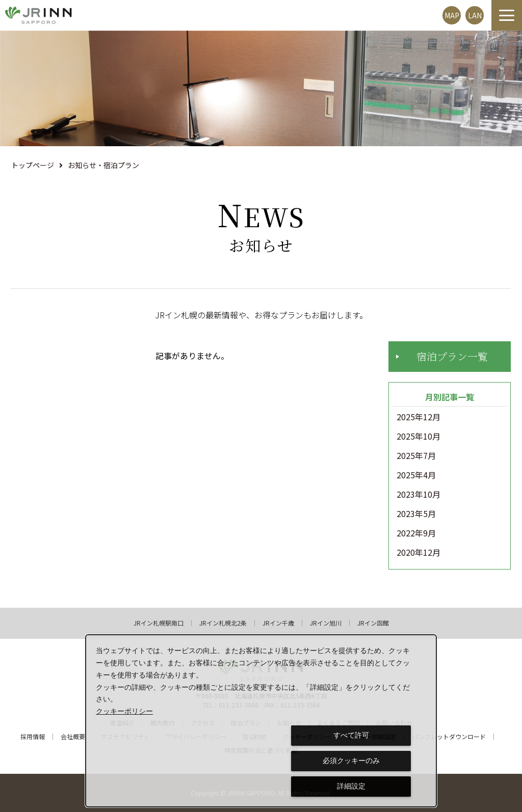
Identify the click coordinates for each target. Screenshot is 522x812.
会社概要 (73, 737)
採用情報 (33, 737)
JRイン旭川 (326, 623)
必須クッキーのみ (351, 761)
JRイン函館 (373, 623)
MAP (452, 15)
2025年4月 (416, 475)
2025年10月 (419, 437)
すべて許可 (351, 735)
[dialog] (261, 721)
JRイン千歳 (278, 623)
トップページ (33, 165)
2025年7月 (416, 456)
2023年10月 (419, 495)
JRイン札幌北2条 (223, 623)
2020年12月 (419, 553)
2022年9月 (416, 533)
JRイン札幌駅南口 (159, 623)
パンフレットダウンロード (449, 737)
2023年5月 (416, 514)
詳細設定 (351, 786)
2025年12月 (419, 417)
